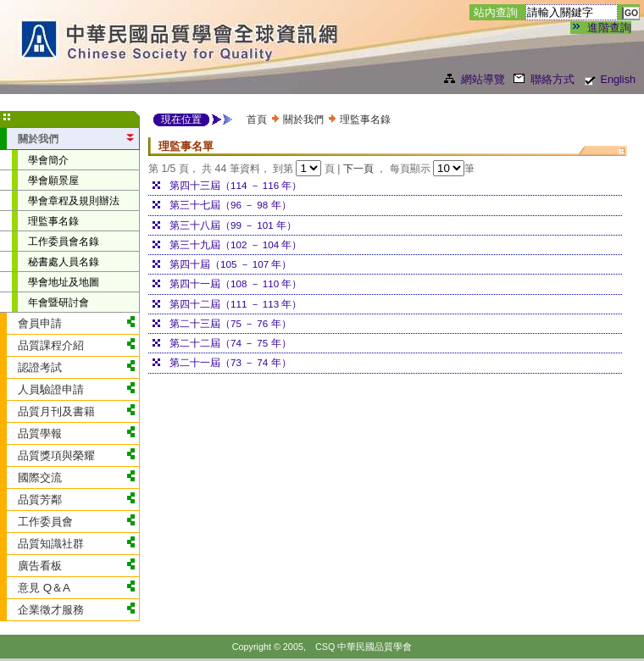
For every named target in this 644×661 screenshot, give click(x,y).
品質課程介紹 (51, 345)
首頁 (257, 119)
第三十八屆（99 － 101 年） (233, 225)
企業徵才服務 (51, 610)
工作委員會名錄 (64, 241)
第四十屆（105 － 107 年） (230, 264)
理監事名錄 (53, 221)
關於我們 (303, 119)
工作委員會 (45, 522)
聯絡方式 (552, 80)
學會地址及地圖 (64, 282)
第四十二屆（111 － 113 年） (236, 304)
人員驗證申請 (51, 389)
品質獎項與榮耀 (56, 455)
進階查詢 (609, 28)
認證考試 (40, 367)
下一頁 (360, 169)
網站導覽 (483, 80)
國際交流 (40, 478)
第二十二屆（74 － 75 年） (230, 343)
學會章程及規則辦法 (74, 200)
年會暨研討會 (58, 302)
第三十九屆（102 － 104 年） (236, 244)
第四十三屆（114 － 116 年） (236, 185)
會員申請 (40, 323)
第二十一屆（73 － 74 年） (230, 362)
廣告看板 (40, 566)
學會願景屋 (53, 180)
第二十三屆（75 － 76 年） (230, 323)
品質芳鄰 (40, 500)
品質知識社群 (51, 544)
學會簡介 (48, 160)
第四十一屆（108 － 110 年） (236, 283)
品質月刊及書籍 (56, 411)
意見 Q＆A (44, 588)
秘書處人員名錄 (64, 261)
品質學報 (40, 433)
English (618, 80)
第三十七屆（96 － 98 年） (230, 205)
